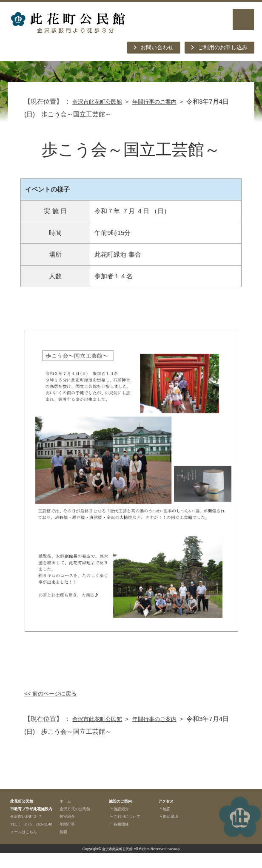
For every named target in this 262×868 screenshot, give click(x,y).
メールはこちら (27, 846)
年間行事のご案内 (165, 101)
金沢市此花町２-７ (30, 824)
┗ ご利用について (128, 816)
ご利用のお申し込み (219, 48)
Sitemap (175, 864)
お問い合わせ (147, 48)
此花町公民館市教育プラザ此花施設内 (31, 809)
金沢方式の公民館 (78, 809)
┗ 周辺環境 (171, 816)
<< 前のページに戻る (54, 693)
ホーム (67, 801)
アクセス (168, 801)
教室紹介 (69, 816)
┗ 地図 (166, 809)
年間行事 (69, 824)
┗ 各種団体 (121, 824)
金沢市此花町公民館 (101, 101)
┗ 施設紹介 (121, 809)
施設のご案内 (123, 801)
